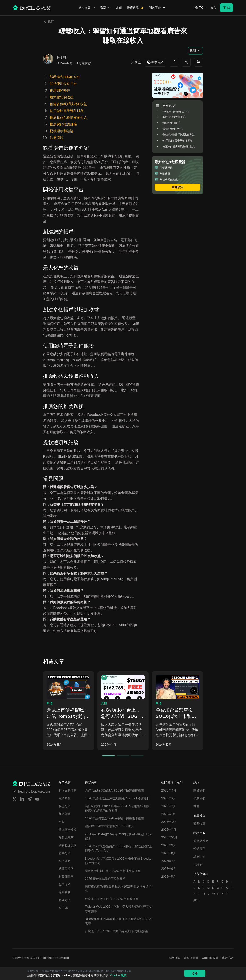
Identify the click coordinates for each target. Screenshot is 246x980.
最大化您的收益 (62, 97)
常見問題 (57, 138)
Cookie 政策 (210, 958)
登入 (213, 8)
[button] (201, 8)
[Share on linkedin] (22, 799)
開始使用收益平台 (63, 84)
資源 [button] (106, 8)
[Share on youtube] (37, 799)
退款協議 (228, 958)
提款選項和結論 (62, 131)
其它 (196, 900)
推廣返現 (133, 8)
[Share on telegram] (30, 799)
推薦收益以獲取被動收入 (68, 117)
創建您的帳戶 (60, 90)
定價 (119, 8)
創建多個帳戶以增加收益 (68, 104)
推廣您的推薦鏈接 (63, 124)
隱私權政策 (191, 958)
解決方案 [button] (87, 8)
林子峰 (62, 57)
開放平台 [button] (157, 8)
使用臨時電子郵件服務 (67, 111)
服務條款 (174, 958)
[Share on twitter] (14, 799)
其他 (50, 703)
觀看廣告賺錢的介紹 (65, 77)
